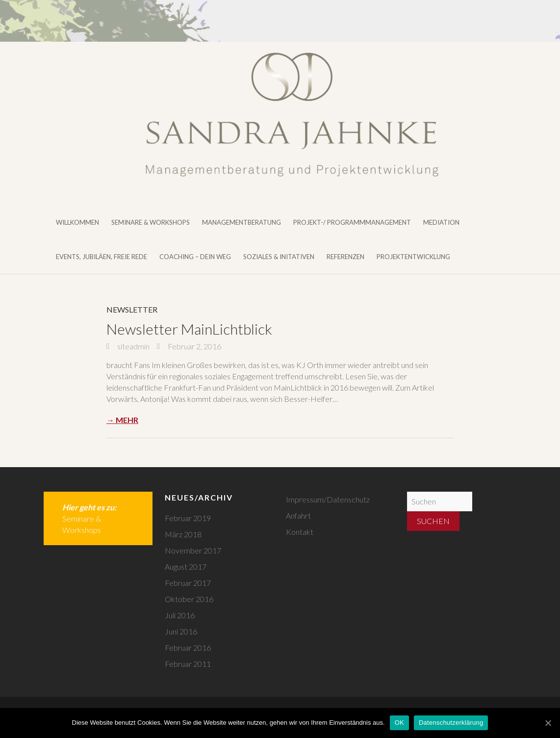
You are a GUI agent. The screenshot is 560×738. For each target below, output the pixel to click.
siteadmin (133, 346)
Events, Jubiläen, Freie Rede (102, 257)
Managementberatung (242, 222)
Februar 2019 (188, 518)
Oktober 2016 (189, 599)
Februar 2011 (188, 664)
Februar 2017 (188, 583)
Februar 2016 (188, 647)
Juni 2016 (181, 631)
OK (399, 723)
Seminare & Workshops (151, 222)
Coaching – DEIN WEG (195, 257)
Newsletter (132, 309)
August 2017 (186, 567)
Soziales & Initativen (279, 257)
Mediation (441, 222)
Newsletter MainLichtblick (189, 329)
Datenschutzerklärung (451, 723)
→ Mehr (122, 420)
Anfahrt (298, 515)
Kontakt (300, 532)
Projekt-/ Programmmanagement (352, 222)
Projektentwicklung (413, 257)
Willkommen (77, 222)
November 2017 (193, 550)
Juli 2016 (180, 615)
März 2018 (183, 534)
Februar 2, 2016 (194, 346)
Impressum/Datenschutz (328, 499)
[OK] (548, 723)
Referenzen (345, 257)
